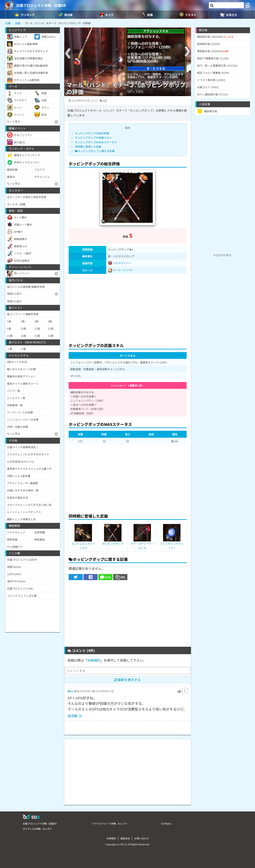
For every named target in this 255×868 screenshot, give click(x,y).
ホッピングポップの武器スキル (93, 137)
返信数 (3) (75, 716)
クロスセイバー (120, 263)
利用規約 (111, 838)
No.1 (71, 691)
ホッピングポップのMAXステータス (96, 142)
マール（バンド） (124, 270)
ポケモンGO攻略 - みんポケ (37, 829)
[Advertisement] (128, 307)
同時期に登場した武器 (88, 146)
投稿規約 (94, 660)
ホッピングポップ (113, 544)
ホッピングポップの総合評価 (92, 133)
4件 (105, 100)
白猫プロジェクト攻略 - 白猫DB (41, 5)
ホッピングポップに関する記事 (95, 151)
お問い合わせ (142, 838)
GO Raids (166, 823)
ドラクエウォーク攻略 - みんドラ (109, 823)
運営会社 (125, 838)
